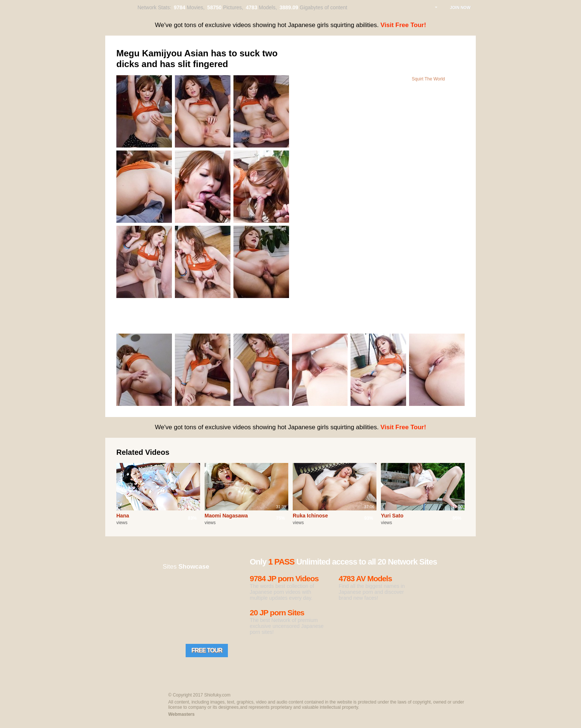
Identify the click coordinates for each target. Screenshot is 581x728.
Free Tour (207, 650)
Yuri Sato (392, 516)
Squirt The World (428, 79)
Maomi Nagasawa (226, 516)
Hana (123, 516)
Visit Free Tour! (403, 25)
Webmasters (181, 714)
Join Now (460, 7)
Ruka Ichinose (310, 516)
